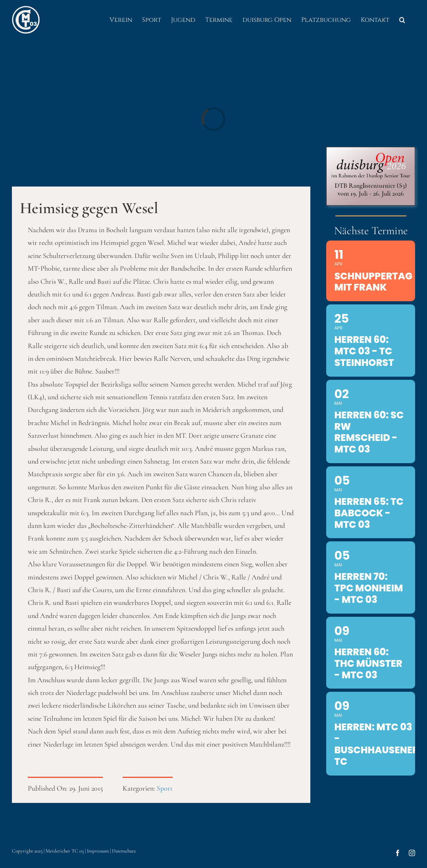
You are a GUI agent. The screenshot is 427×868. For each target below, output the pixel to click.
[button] (402, 20)
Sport (165, 788)
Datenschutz (124, 851)
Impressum (98, 851)
